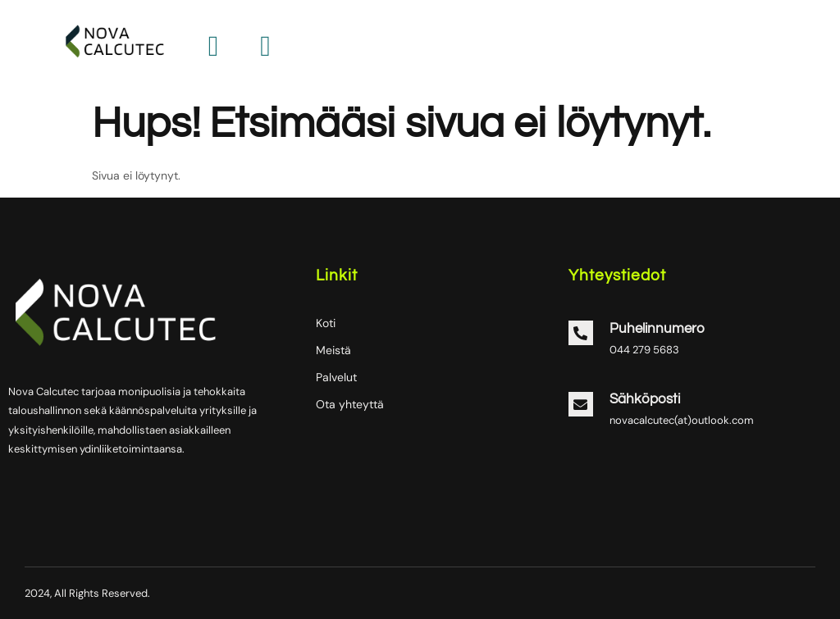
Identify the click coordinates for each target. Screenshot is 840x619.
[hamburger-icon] (265, 47)
